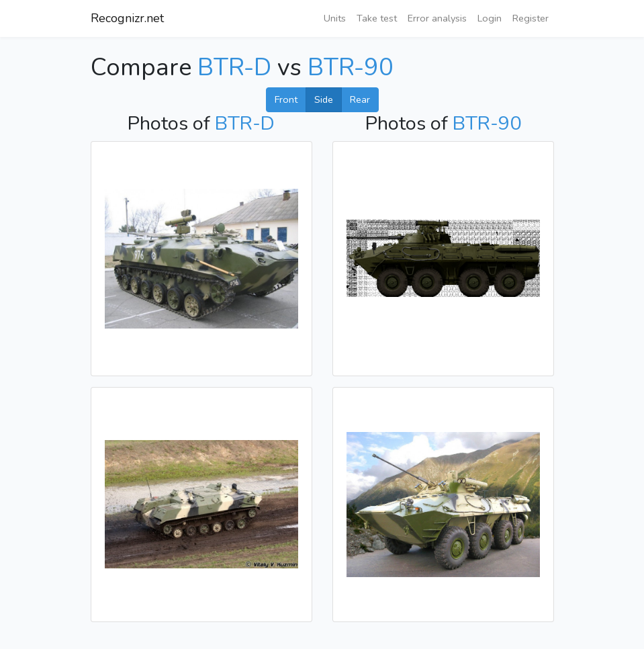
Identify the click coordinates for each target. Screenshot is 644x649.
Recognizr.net (127, 18)
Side (324, 99)
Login (490, 18)
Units (335, 18)
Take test (377, 18)
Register (531, 18)
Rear (360, 99)
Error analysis (437, 18)
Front (286, 99)
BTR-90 (351, 68)
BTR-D (237, 68)
